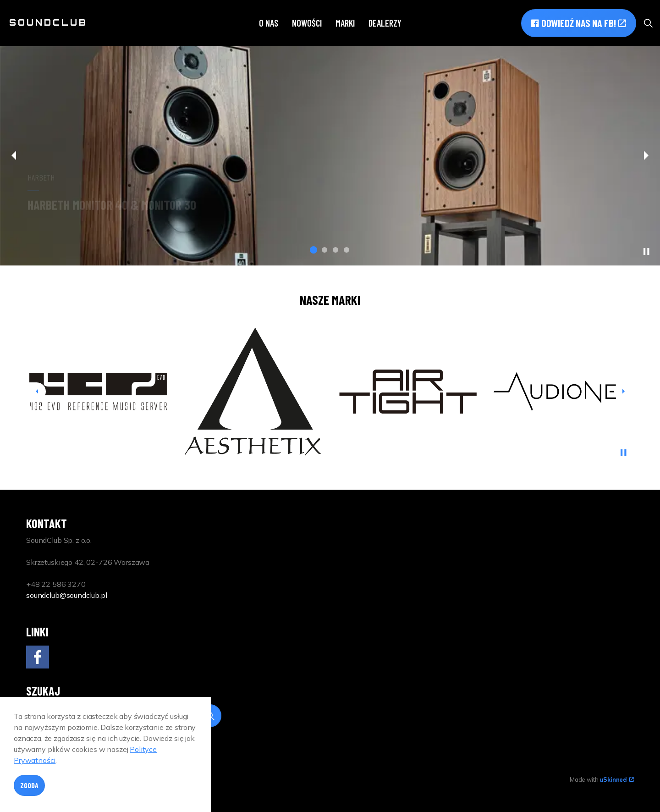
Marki (345, 23)
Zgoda (29, 787)
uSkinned (617, 779)
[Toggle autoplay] (646, 252)
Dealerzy (385, 23)
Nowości (307, 23)
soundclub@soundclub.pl (67, 595)
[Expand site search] (648, 23)
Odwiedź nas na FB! (579, 23)
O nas (269, 23)
